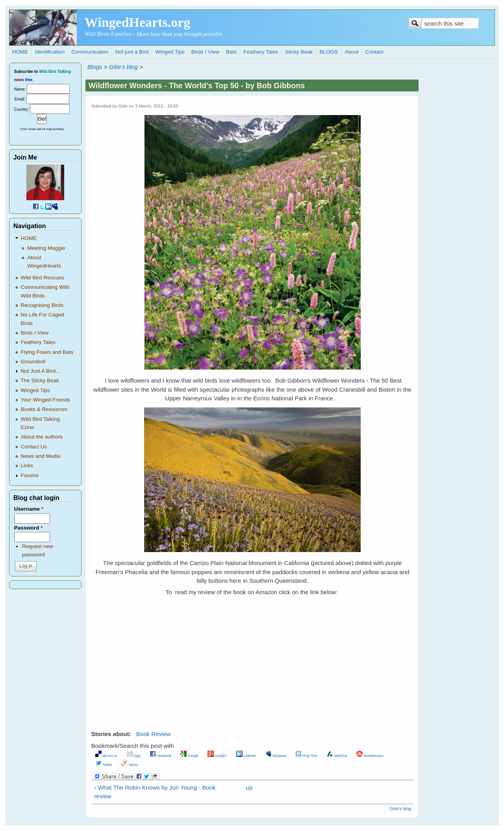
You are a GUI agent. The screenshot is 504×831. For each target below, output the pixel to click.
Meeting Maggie (46, 248)
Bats (231, 52)
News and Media (41, 456)
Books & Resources (44, 409)
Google (189, 756)
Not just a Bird (132, 52)
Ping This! (306, 756)
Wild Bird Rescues (43, 278)
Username (29, 509)
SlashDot (337, 756)
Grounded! (33, 362)
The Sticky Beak (40, 380)
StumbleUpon (370, 756)
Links (27, 466)
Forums (30, 475)
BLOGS (329, 52)
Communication (90, 52)
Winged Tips (170, 52)
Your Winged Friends (46, 400)
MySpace (276, 756)
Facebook (160, 756)
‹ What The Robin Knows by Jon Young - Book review (155, 792)
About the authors (42, 437)
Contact (375, 52)
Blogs (95, 67)
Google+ (217, 756)
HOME (20, 52)
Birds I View (205, 52)
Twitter (104, 765)
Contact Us (34, 447)
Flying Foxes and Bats (47, 352)
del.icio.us (106, 756)
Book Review (154, 734)
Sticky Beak (299, 52)
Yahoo (130, 765)
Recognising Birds (42, 305)
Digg (133, 756)
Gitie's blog (123, 67)
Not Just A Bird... (41, 371)
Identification (50, 52)
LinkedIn (246, 756)
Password (29, 528)
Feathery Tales (261, 52)
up (249, 787)
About (351, 52)
